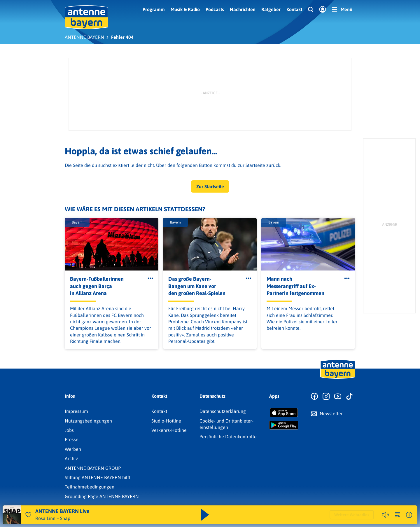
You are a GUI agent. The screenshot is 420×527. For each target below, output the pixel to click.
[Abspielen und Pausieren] (205, 515)
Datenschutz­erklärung (223, 411)
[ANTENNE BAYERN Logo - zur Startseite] (86, 17)
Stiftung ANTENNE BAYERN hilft (98, 477)
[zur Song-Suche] (398, 515)
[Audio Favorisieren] (28, 515)
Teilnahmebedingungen (90, 487)
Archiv (71, 458)
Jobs (69, 430)
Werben (73, 449)
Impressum (76, 411)
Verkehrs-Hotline (169, 430)
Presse (72, 439)
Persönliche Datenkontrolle (228, 437)
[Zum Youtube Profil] (338, 397)
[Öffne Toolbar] (150, 278)
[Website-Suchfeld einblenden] (311, 10)
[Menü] (342, 9)
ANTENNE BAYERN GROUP (93, 468)
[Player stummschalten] (385, 515)
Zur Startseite (210, 186)
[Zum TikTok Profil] (349, 397)
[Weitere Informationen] (409, 515)
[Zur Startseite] (338, 378)
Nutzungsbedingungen (88, 421)
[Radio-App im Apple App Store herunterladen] (284, 413)
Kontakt (294, 9)
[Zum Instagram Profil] (326, 397)
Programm (154, 9)
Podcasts (215, 9)
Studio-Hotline (166, 421)
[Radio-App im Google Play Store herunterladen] (284, 425)
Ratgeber (271, 9)
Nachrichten (243, 9)
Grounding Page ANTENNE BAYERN (102, 496)
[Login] (323, 10)
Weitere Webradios (352, 515)
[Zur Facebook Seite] (314, 397)
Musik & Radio (185, 9)
